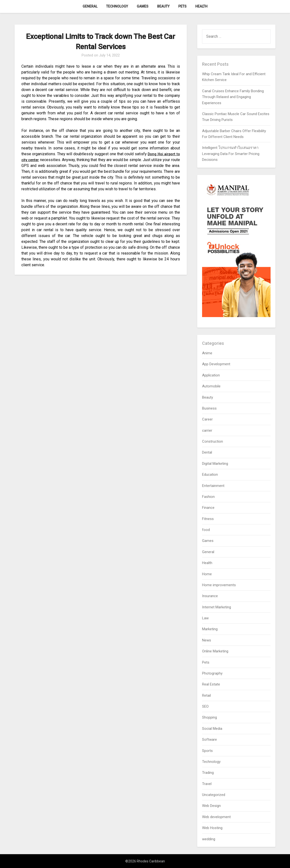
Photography (212, 673)
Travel (207, 784)
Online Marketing (215, 651)
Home (207, 574)
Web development (216, 817)
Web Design (211, 806)
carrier (207, 430)
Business (209, 408)
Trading (208, 773)
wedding (209, 839)
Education (210, 475)
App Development (216, 364)
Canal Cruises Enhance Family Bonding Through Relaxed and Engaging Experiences (233, 97)
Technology (117, 6)
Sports (207, 751)
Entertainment (213, 486)
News (207, 640)
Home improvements (219, 585)
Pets (182, 6)
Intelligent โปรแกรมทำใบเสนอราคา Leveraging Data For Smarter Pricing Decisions (231, 154)
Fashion (208, 497)
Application (211, 375)
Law (205, 618)
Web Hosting (212, 828)
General (90, 6)
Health (201, 6)
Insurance (210, 596)
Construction (213, 441)
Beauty (163, 6)
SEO (205, 706)
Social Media (212, 729)
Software (209, 740)
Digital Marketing (215, 464)
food (206, 530)
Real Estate (211, 684)
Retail (206, 695)
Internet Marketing (217, 607)
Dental (207, 452)
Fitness (208, 519)
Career (207, 419)
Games (143, 6)
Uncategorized (214, 795)
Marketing (210, 629)
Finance (208, 508)
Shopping (209, 717)
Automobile (211, 386)
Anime (207, 353)
